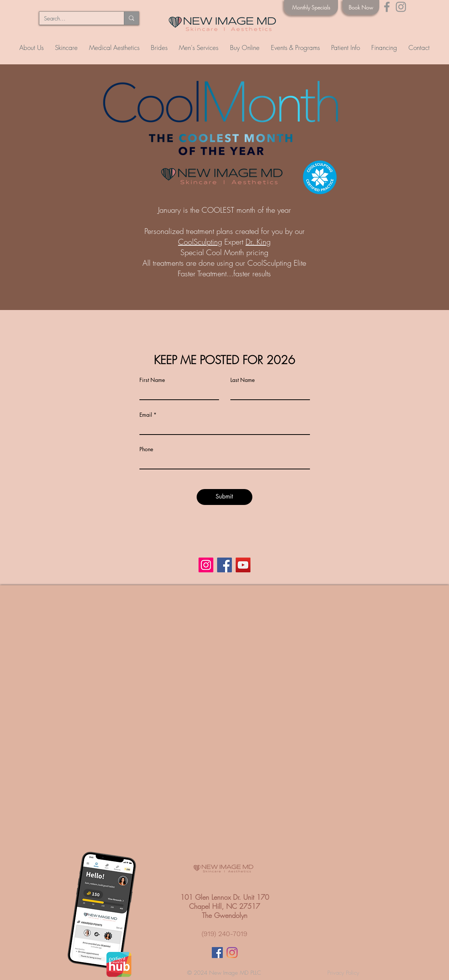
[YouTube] (243, 565)
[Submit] (224, 497)
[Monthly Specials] (311, 8)
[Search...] (76, 19)
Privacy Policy (343, 973)
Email (146, 415)
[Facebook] (387, 7)
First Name (152, 380)
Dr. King (258, 242)
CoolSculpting (200, 242)
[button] (66, 48)
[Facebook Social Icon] (217, 953)
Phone (146, 449)
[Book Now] (361, 7)
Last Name (242, 380)
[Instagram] (401, 7)
